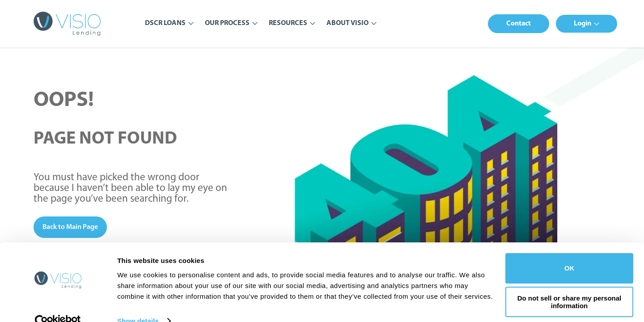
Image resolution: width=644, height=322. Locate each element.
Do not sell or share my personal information (570, 285)
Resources (288, 23)
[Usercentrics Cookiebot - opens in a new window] (58, 305)
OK (570, 252)
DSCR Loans (165, 23)
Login (583, 24)
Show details (138, 304)
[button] (519, 24)
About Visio (347, 23)
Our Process (227, 23)
